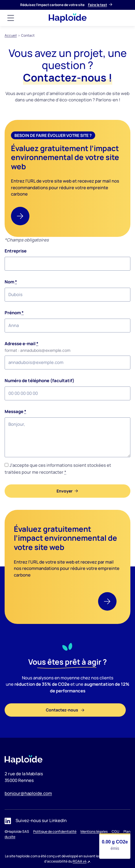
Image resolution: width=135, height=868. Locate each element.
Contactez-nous (62, 710)
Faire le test (97, 5)
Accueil (11, 35)
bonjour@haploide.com (28, 793)
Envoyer (65, 491)
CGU (116, 831)
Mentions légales (94, 831)
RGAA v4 (80, 861)
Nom (11, 282)
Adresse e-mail (21, 344)
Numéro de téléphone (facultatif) (40, 381)
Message (15, 411)
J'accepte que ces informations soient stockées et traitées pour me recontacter (58, 469)
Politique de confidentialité (55, 831)
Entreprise (16, 251)
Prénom (14, 313)
